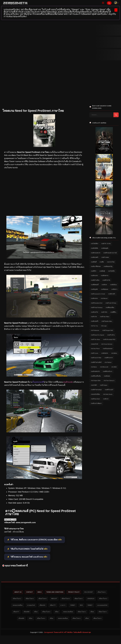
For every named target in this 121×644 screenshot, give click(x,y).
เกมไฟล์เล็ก (111, 271)
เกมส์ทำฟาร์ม (106, 280)
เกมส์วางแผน (105, 257)
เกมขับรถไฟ (94, 312)
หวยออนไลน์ (36, 606)
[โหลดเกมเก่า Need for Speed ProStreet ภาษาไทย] (44, 317)
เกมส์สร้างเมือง (95, 280)
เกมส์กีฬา (94, 271)
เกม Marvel (104, 298)
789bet (82, 606)
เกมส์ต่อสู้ (102, 271)
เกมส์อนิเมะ (113, 285)
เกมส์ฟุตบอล (105, 289)
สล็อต (53, 612)
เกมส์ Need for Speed (97, 335)
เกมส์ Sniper (104, 385)
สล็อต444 (49, 606)
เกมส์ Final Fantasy (97, 308)
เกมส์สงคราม (105, 276)
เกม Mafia (114, 353)
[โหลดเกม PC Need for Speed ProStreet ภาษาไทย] (44, 376)
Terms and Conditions (55, 592)
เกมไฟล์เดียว (95, 244)
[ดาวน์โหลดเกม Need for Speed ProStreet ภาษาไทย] (44, 432)
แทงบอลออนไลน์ (18, 612)
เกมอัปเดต (107, 376)
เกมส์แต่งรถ (105, 353)
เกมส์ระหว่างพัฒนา (96, 403)
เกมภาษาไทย (111, 262)
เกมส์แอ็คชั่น (94, 248)
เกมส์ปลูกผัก (94, 289)
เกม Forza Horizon (107, 344)
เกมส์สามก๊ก (112, 294)
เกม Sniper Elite (96, 381)
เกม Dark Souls (108, 394)
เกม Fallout (108, 362)
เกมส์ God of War (96, 358)
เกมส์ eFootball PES (109, 339)
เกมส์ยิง (102, 262)
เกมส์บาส (106, 399)
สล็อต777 (60, 606)
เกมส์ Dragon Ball (108, 330)
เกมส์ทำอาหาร (109, 358)
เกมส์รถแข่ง (94, 276)
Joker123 (93, 599)
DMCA (38, 592)
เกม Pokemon (95, 330)
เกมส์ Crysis (95, 353)
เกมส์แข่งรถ (94, 298)
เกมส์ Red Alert (95, 399)
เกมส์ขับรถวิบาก (107, 371)
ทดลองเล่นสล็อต (22, 606)
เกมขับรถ (104, 285)
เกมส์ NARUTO (95, 371)
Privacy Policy (75, 592)
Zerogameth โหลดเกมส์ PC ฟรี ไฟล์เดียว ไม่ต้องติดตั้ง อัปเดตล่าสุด (68, 640)
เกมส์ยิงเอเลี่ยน (110, 308)
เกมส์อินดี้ (94, 262)
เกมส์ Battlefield (108, 349)
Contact (27, 592)
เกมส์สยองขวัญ (108, 266)
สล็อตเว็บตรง (105, 592)
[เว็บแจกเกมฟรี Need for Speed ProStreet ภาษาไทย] (44, 258)
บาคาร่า (72, 606)
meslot (54, 599)
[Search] (109, 3)
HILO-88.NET (91, 592)
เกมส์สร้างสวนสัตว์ (96, 362)
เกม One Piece (95, 349)
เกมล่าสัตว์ (94, 385)
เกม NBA (114, 367)
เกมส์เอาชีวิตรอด (96, 266)
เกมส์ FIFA (104, 312)
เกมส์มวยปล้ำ (95, 321)
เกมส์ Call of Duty (111, 303)
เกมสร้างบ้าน (111, 335)
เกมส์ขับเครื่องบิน (96, 376)
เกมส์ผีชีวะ (113, 312)
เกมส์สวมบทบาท (96, 253)
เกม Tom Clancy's (109, 381)
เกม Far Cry (94, 326)
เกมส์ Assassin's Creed (98, 294)
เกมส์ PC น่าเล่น (106, 244)
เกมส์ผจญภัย (105, 248)
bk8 (92, 606)
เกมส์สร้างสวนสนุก (96, 390)
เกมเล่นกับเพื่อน (95, 394)
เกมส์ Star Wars (105, 317)
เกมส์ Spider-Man (107, 321)
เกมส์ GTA (94, 317)
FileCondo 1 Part (10, 520)
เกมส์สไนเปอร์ (109, 390)
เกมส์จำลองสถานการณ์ (110, 253)
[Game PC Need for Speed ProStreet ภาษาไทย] (44, 478)
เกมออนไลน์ (94, 344)
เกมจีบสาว (114, 289)
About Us (14, 592)
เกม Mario (94, 367)
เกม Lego (104, 326)
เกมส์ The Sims (95, 339)
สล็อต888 (43, 612)
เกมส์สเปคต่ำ (95, 257)
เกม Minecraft (104, 367)
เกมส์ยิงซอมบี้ (95, 285)
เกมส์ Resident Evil (97, 303)
